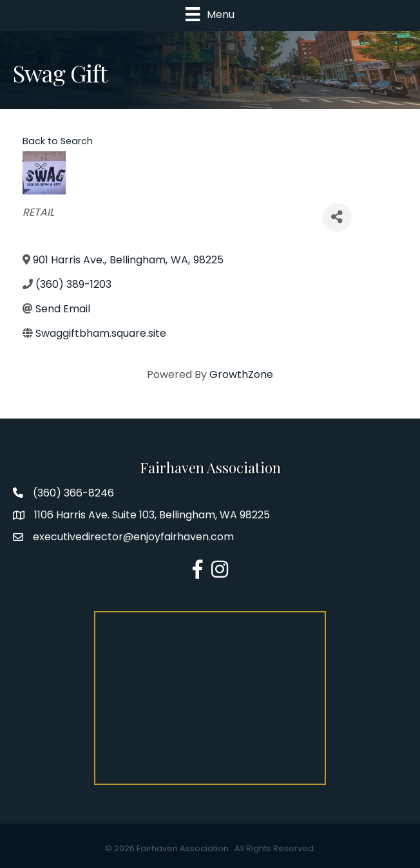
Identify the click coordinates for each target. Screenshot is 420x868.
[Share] (337, 217)
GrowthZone (241, 374)
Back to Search (58, 141)
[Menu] (210, 14)
